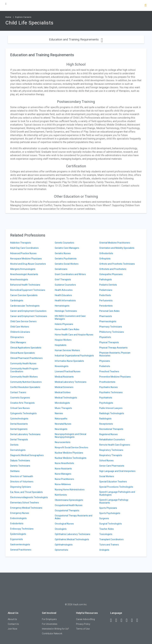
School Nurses (106, 460)
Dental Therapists (19, 440)
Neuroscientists (63, 442)
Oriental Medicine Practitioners (115, 243)
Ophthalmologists (64, 545)
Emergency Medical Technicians (26, 508)
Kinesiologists (62, 366)
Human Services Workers (67, 350)
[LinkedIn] (118, 620)
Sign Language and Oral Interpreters (117, 471)
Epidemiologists (18, 534)
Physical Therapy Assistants (113, 348)
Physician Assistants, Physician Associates (115, 354)
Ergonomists (17, 539)
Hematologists (62, 306)
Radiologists (105, 419)
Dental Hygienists (19, 429)
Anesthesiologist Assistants (24, 274)
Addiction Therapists (21, 243)
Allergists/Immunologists (23, 269)
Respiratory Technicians (111, 450)
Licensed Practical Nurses (68, 371)
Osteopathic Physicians (111, 274)
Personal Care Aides (109, 311)
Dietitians (15, 471)
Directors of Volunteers (22, 482)
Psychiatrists (106, 398)
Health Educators (63, 295)
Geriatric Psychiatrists (66, 259)
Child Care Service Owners (23, 321)
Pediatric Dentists (108, 285)
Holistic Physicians (64, 324)
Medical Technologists (66, 398)
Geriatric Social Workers (67, 264)
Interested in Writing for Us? (55, 629)
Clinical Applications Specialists (26, 348)
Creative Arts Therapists (22, 403)
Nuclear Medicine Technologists (71, 458)
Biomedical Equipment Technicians (28, 290)
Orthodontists (106, 253)
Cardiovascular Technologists (25, 306)
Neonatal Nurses (63, 424)
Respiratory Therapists (111, 455)
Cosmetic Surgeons (20, 398)
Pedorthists (105, 295)
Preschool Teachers (109, 371)
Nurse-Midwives (63, 484)
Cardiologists (17, 300)
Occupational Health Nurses (69, 505)
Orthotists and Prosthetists (113, 269)
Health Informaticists (65, 300)
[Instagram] (128, 620)
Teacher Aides (106, 529)
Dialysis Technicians (20, 460)
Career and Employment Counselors (28, 311)
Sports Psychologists (110, 513)
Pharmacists (106, 316)
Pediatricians (106, 290)
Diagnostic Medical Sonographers (27, 455)
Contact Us (13, 624)
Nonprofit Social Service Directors (71, 447)
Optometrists (61, 550)
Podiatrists (105, 366)
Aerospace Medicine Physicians (26, 259)
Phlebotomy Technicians (112, 332)
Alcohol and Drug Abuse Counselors (28, 264)
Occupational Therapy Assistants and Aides (74, 517)
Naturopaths (61, 419)
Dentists (14, 445)
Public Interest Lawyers (111, 408)
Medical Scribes (63, 392)
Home (8, 17)
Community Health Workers (24, 377)
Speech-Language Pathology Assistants (114, 501)
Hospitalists (61, 345)
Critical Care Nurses (20, 408)
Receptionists (106, 424)
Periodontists (106, 306)
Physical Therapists (109, 342)
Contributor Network (52, 634)
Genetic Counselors (64, 243)
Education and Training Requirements (76, 39)
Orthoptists (105, 259)
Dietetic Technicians (20, 466)
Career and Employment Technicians (29, 316)
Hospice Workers (63, 340)
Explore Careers (23, 17)
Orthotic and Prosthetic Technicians (117, 264)
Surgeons (104, 518)
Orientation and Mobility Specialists (117, 248)
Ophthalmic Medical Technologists (72, 539)
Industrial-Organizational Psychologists (74, 356)
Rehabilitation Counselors (112, 440)
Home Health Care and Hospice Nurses (74, 335)
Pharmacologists (108, 321)
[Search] (146, 6)
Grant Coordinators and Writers (70, 274)
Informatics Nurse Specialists (69, 361)
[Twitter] (123, 620)
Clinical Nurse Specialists (22, 353)
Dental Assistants (19, 424)
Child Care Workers (20, 327)
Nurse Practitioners (64, 479)
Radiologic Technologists (112, 413)
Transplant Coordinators (111, 539)
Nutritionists (61, 495)
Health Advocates (64, 290)
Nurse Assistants (63, 469)
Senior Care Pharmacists (112, 466)
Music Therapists (63, 408)
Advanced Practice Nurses (23, 253)
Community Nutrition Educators (26, 382)
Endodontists (17, 524)
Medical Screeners (64, 387)
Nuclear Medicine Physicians (69, 453)
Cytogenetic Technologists (23, 413)
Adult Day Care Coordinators (24, 248)
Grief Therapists (63, 280)
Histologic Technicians (66, 311)
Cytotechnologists (19, 419)
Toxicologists (106, 534)
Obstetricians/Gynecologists (69, 500)
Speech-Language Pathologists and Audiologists (117, 493)
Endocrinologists (18, 518)
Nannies (59, 413)
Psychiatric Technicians (111, 392)
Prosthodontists (107, 382)
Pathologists (106, 280)
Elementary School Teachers (25, 503)
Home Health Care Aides (67, 329)
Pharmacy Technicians (111, 327)
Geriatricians (61, 269)
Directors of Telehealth (22, 476)
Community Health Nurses (23, 364)
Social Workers (107, 476)
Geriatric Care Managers (67, 248)
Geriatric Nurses (63, 253)
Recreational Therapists (111, 429)
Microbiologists (62, 403)
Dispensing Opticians (21, 487)
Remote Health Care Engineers (115, 445)
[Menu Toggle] (6, 4)
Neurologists (61, 429)
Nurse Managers (63, 474)
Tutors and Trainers (109, 545)
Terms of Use (83, 629)
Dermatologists (18, 450)
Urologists (104, 550)
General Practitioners (21, 550)
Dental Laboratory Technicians (25, 434)
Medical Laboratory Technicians (71, 382)
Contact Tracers (18, 392)
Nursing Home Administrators (70, 490)
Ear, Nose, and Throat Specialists (26, 492)
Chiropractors (17, 337)
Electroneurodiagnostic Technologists (29, 497)
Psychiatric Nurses (108, 387)
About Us (12, 619)
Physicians (105, 361)
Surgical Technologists (111, 524)
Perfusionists (106, 300)
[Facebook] (112, 620)
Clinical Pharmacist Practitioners (26, 358)
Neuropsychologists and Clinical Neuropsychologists (71, 436)
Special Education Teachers (113, 482)
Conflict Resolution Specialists (25, 387)
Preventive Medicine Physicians (115, 377)
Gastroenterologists (20, 544)
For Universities (50, 624)
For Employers (49, 619)
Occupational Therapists (67, 511)
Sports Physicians (108, 508)
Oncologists (61, 529)
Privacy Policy (83, 624)
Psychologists (106, 403)
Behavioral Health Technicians (25, 285)
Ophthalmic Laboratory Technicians (73, 534)
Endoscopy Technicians (22, 529)
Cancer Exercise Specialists (24, 295)
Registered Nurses (108, 434)
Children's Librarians (20, 332)
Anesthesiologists (19, 280)
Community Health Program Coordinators (24, 370)
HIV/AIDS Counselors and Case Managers (70, 317)
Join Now (13, 629)
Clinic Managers (18, 342)
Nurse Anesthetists (64, 463)
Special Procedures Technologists (116, 487)
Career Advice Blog (85, 619)
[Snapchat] (139, 620)
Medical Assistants (64, 377)
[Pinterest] (133, 620)
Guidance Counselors (65, 285)
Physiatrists (105, 337)
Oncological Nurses (64, 524)
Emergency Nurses (20, 513)
